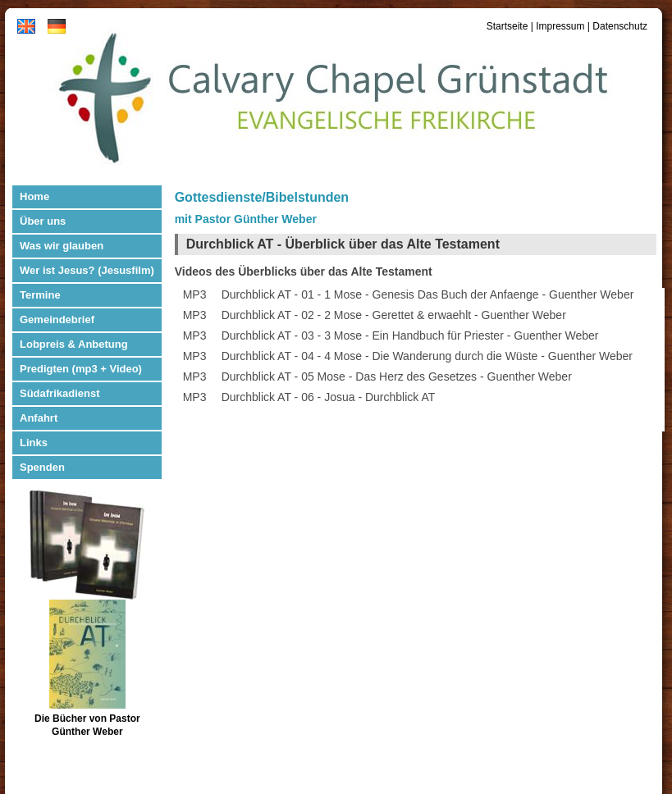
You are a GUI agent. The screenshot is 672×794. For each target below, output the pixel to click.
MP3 (195, 294)
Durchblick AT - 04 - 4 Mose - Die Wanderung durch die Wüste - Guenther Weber (427, 356)
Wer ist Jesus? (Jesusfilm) (87, 270)
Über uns (43, 221)
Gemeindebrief (57, 319)
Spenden (42, 467)
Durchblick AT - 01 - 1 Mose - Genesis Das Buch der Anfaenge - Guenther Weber (428, 294)
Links (34, 443)
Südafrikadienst (60, 393)
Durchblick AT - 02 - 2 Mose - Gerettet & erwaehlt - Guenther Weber (394, 315)
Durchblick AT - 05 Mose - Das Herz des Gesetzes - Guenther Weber (397, 376)
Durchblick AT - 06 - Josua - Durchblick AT (329, 397)
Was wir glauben (62, 246)
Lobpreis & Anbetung (74, 344)
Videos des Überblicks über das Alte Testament (304, 272)
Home (34, 196)
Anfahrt (39, 418)
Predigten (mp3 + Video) (81, 369)
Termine (40, 295)
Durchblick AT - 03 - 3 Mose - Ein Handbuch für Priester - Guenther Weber (410, 335)
